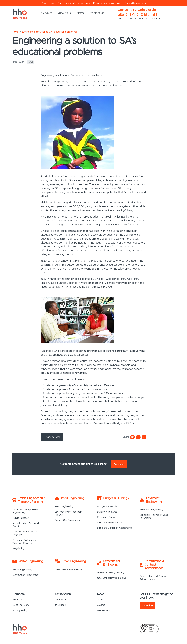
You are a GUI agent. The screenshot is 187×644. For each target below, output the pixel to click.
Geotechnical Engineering (111, 573)
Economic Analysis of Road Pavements (154, 516)
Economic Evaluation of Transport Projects (25, 542)
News (80, 13)
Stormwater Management (26, 575)
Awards (101, 605)
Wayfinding (18, 549)
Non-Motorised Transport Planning (26, 525)
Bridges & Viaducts (107, 506)
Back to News (52, 437)
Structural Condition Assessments (115, 528)
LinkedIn (61, 605)
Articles (101, 600)
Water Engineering (22, 570)
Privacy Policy (20, 610)
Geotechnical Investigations (111, 578)
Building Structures (107, 512)
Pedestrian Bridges (107, 517)
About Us (64, 13)
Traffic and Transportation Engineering (26, 511)
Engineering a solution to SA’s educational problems (49, 32)
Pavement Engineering (152, 510)
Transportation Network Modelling (25, 533)
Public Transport (21, 518)
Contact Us (97, 13)
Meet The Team (21, 605)
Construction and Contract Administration (154, 578)
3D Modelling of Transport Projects (68, 513)
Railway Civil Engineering (68, 520)
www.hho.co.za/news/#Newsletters (127, 3)
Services (47, 13)
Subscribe (119, 464)
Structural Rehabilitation (109, 523)
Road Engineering (64, 506)
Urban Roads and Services (69, 570)
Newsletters (103, 610)
